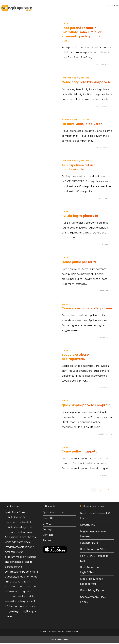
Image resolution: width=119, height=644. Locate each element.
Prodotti (48, 520)
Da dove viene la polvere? (82, 124)
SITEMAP (43, 631)
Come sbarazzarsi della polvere (87, 308)
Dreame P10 (88, 525)
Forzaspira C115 (89, 543)
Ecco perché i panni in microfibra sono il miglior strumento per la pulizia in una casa (86, 34)
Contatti (48, 539)
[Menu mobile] (113, 5)
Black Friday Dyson (92, 590)
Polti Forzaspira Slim (93, 549)
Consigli (66, 24)
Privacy (77, 631)
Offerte (47, 526)
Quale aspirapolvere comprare (86, 405)
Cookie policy (68, 631)
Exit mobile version (59, 640)
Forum (47, 546)
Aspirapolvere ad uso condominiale (79, 167)
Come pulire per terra (79, 262)
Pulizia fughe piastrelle (80, 216)
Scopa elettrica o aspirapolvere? (75, 357)
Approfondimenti (70, 78)
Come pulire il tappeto (79, 451)
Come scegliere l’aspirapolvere (86, 82)
